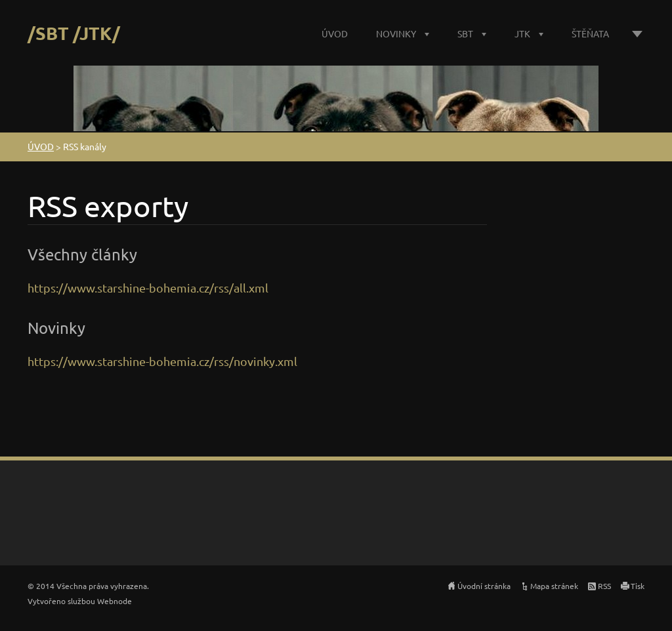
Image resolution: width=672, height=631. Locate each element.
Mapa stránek (554, 586)
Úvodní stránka (484, 586)
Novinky (56, 328)
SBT (465, 33)
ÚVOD (335, 33)
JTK (522, 33)
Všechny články (82, 254)
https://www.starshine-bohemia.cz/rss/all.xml (148, 288)
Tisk (638, 586)
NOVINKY (396, 33)
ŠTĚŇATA (590, 33)
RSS (604, 586)
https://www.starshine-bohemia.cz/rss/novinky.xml (162, 361)
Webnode (115, 601)
